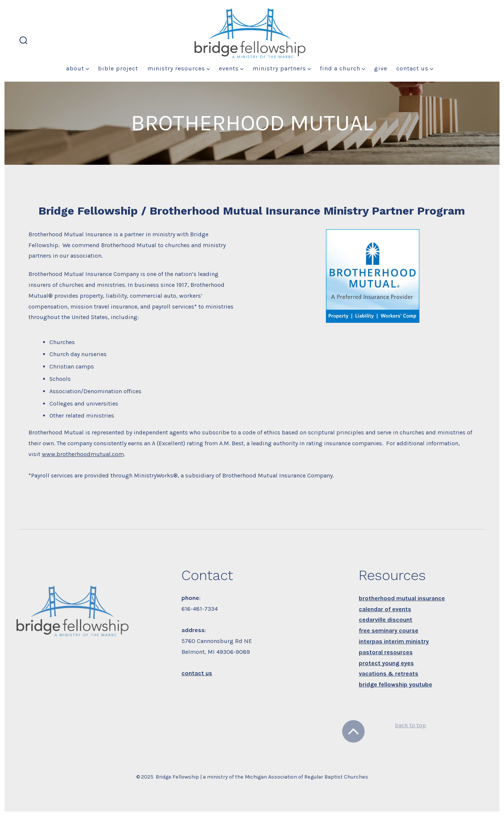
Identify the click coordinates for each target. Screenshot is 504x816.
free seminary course (389, 630)
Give (381, 68)
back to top (403, 725)
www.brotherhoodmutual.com (83, 454)
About (78, 68)
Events (231, 68)
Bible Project (118, 68)
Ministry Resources (179, 68)
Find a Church (343, 68)
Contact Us (415, 68)
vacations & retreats (389, 674)
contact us (197, 673)
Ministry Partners (282, 68)
